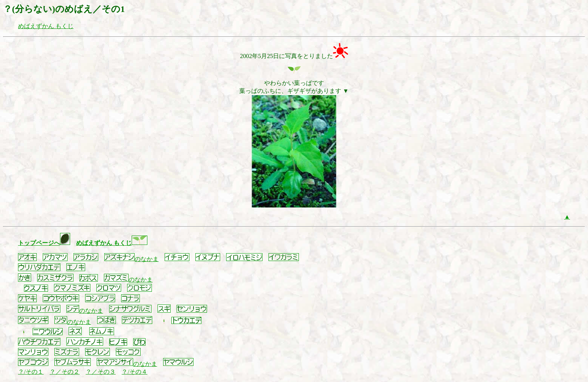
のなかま (131, 259)
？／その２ (64, 372)
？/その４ (134, 372)
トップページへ (44, 243)
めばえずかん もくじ (46, 26)
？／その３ (100, 372)
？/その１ (31, 372)
